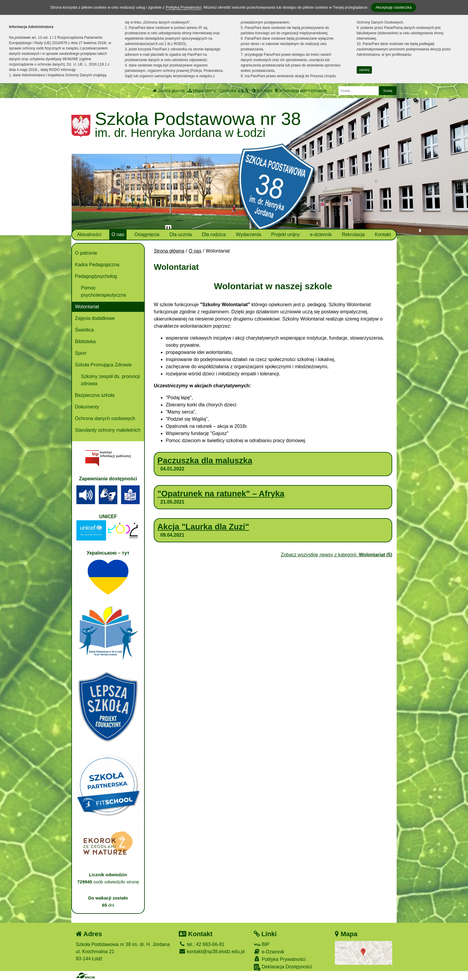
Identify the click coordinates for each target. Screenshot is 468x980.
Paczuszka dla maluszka (205, 460)
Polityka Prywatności (280, 959)
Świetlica (84, 330)
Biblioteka (85, 342)
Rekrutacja (353, 234)
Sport (81, 353)
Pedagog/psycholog (96, 276)
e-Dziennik (269, 952)
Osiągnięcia (147, 234)
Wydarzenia (248, 234)
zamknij (364, 70)
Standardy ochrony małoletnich (108, 430)
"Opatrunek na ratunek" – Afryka (221, 494)
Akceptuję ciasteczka (394, 7)
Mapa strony (202, 91)
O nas (118, 234)
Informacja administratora (301, 91)
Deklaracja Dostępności (283, 967)
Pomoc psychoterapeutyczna (103, 291)
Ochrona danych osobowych (105, 418)
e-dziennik (321, 234)
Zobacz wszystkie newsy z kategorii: (337, 555)
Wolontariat (87, 307)
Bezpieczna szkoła (95, 395)
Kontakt (383, 234)
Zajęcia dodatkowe (95, 318)
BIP (262, 944)
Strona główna (169, 91)
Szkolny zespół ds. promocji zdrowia (110, 380)
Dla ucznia (181, 234)
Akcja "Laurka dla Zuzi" (203, 527)
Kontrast (262, 91)
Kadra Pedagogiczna (97, 265)
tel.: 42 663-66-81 (202, 944)
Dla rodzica (214, 234)
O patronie (86, 253)
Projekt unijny (286, 234)
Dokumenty (87, 407)
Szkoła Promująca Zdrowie (103, 365)
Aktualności (89, 234)
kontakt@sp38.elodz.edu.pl (212, 952)
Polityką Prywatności (183, 7)
